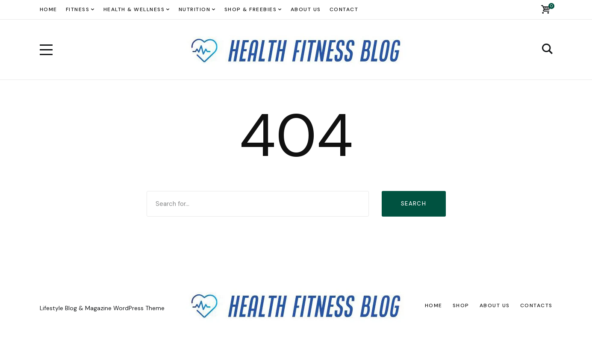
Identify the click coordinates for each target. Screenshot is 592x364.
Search (414, 204)
